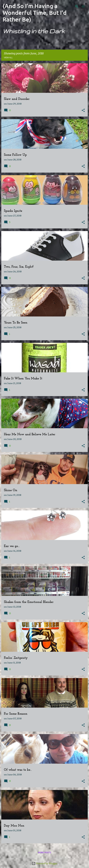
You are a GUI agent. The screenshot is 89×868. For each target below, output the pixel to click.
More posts (44, 853)
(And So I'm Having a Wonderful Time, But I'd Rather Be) (35, 13)
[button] (83, 111)
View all (8, 58)
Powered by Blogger (45, 863)
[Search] (77, 6)
